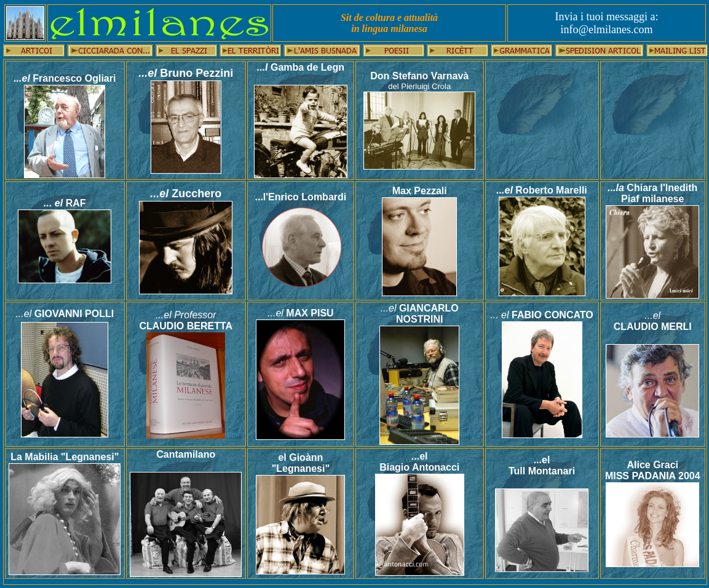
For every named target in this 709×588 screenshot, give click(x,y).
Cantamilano (186, 454)
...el (22, 78)
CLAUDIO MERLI (653, 327)
